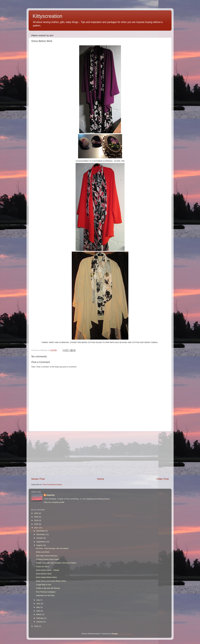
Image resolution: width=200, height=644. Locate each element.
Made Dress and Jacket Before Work (51, 581)
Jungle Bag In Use (43, 585)
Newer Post (38, 479)
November (41, 534)
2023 (36, 513)
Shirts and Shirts (43, 552)
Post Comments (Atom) (52, 485)
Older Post (163, 479)
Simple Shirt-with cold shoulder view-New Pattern (56, 563)
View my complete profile (54, 502)
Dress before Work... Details (47, 570)
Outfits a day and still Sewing (48, 588)
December (41, 531)
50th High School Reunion (47, 556)
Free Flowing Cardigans (46, 592)
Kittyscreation (48, 16)
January (40, 622)
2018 (36, 524)
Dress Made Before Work (46, 577)
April (39, 611)
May (38, 607)
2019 (36, 520)
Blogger (115, 634)
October (40, 538)
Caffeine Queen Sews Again (47, 559)
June (39, 604)
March (39, 614)
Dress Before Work (44, 574)
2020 (36, 517)
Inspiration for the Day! (45, 595)
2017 (36, 528)
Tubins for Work (42, 567)
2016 (36, 626)
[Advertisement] (100, 454)
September (41, 542)
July (38, 600)
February (40, 618)
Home (101, 479)
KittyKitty (51, 495)
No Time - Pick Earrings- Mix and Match (52, 548)
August (40, 545)
